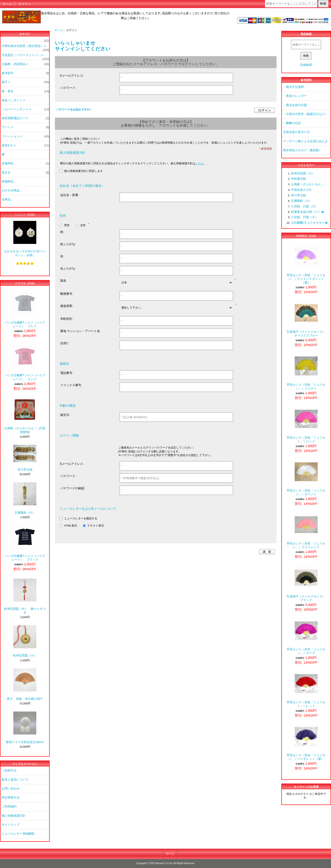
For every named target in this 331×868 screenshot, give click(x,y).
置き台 (25, 173)
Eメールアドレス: (72, 76)
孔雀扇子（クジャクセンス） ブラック (307, 584)
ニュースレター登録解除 (18, 834)
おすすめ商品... (12, 190)
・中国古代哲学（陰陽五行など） (305, 114)
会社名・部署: (70, 195)
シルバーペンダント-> (25, 109)
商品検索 (306, 34)
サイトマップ (11, 825)
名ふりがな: (68, 268)
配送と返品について (15, 780)
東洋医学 (25, 73)
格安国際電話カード (25, 118)
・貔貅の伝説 (292, 123)
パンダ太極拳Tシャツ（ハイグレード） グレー (25, 310)
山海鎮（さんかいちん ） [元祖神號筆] (25, 416)
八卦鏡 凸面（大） (304, 206)
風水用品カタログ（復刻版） (302, 150)
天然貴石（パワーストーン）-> (25, 56)
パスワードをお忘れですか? (74, 109)
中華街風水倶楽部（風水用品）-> (25, 47)
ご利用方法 (9, 771)
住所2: (64, 343)
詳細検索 (306, 65)
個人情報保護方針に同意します (83, 171)
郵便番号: (67, 294)
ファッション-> (25, 136)
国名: (64, 281)
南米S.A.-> (25, 145)
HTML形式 (71, 525)
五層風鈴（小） (25, 498)
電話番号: (67, 373)
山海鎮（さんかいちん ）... (309, 184)
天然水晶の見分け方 (296, 132)
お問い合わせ (11, 788)
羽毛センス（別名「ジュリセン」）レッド (306, 690)
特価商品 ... (9, 181)
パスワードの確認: (73, 488)
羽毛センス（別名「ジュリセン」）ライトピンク (306, 531)
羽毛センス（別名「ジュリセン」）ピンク (306, 425)
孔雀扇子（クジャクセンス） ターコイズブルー (307, 319)
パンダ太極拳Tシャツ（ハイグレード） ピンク (25, 363)
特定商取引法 (11, 797)
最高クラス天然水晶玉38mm (25, 728)
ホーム (7, 4)
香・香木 (25, 91)
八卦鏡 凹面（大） (304, 217)
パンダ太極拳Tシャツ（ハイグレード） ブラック (25, 543)
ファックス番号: (71, 385)
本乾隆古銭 (298, 179)
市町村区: (67, 319)
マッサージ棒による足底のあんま (305, 141)
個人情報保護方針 (14, 816)
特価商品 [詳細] (306, 236)
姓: (62, 232)
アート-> (25, 127)
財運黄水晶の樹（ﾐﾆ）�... (309, 212)
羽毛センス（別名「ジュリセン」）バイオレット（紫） (306, 743)
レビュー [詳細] (25, 215)
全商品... (7, 199)
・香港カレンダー (295, 96)
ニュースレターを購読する (81, 518)
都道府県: (67, 306)
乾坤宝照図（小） (25, 641)
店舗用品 (25, 163)
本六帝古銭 (25, 458)
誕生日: (65, 415)
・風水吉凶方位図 (295, 105)
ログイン (25, 4)
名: (62, 256)
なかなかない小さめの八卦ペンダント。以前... (25, 239)
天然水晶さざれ (301, 190)
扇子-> (25, 82)
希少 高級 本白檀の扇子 (25, 684)
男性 (67, 225)
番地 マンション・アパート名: (80, 331)
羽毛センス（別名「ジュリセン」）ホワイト (306, 478)
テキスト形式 (96, 525)
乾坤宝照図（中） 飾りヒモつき (25, 596)
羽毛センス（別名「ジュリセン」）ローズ (306, 637)
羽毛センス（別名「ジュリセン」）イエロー (306, 372)
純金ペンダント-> (13, 100)
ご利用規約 (9, 806)
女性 (83, 225)
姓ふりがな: (68, 244)
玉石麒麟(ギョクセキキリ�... (311, 223)
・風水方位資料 (293, 87)
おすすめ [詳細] (25, 283)
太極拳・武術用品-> (25, 64)
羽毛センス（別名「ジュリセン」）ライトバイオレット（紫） (306, 264)
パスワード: (68, 88)
